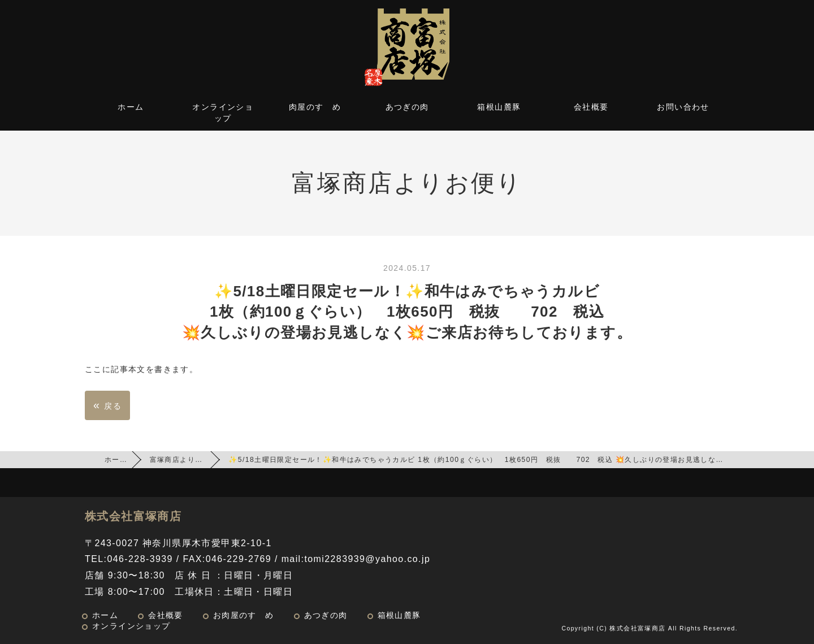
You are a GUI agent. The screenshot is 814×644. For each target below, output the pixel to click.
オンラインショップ (223, 113)
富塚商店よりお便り (184, 460)
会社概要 (591, 107)
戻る (107, 405)
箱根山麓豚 (499, 107)
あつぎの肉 (407, 107)
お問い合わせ (683, 107)
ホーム (131, 107)
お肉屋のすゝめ (244, 615)
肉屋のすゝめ (315, 107)
